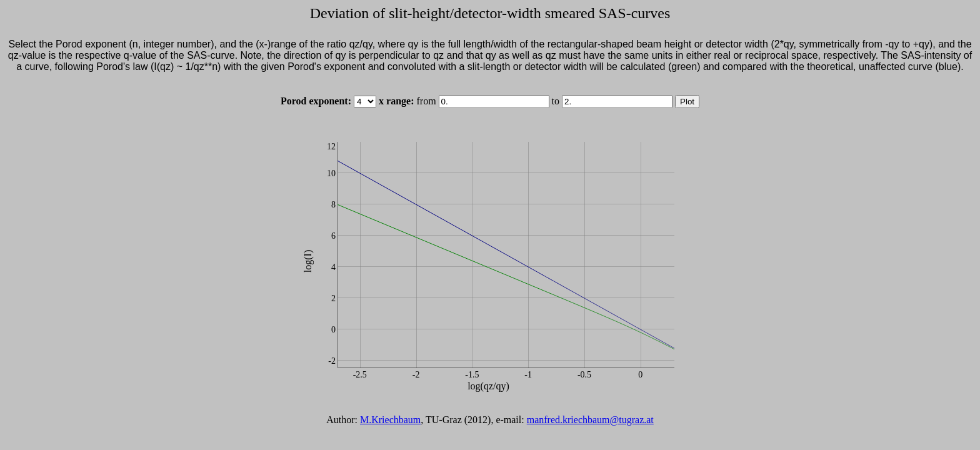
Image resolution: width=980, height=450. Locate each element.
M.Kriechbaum (390, 420)
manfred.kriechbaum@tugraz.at (590, 420)
